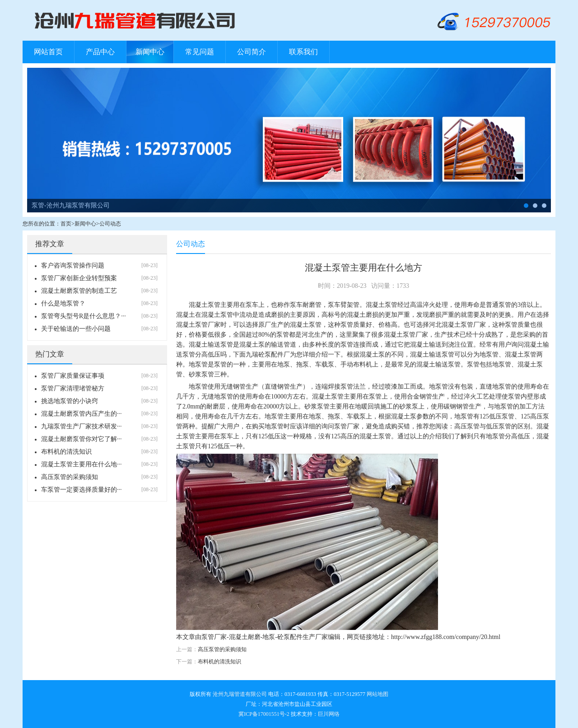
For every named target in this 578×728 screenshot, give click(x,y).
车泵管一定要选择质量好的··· (82, 490)
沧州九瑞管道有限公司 (240, 694)
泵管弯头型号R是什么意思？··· (84, 316)
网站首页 (48, 52)
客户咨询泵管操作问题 (73, 265)
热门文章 (50, 354)
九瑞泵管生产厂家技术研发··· (82, 426)
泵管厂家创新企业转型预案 (79, 278)
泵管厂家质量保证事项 (73, 376)
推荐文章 (50, 244)
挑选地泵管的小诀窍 (70, 401)
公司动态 (110, 224)
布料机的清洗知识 (66, 452)
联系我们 (303, 52)
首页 (66, 224)
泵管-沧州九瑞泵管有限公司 (71, 205)
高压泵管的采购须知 (70, 477)
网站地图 (378, 694)
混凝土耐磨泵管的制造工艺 (79, 291)
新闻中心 (150, 52)
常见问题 (200, 52)
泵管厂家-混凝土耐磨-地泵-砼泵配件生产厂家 (265, 637)
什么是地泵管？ (63, 303)
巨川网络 (329, 714)
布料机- (535, 206)
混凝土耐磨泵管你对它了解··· (82, 439)
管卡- (544, 206)
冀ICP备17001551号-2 (264, 714)
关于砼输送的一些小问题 (76, 329)
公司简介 (252, 52)
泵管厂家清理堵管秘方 (73, 388)
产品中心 (100, 52)
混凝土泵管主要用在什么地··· (82, 464)
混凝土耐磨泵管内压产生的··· (82, 414)
